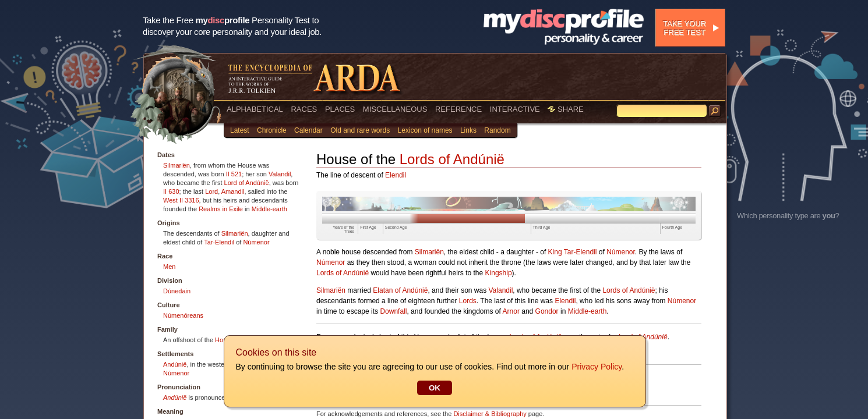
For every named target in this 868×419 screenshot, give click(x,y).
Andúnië (175, 364)
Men (169, 267)
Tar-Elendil (219, 242)
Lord (211, 191)
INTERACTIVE (515, 109)
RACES (304, 109)
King (555, 252)
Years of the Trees (343, 229)
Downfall (393, 311)
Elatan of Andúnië (400, 290)
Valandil (280, 174)
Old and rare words (360, 130)
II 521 (234, 174)
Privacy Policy (596, 367)
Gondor (547, 311)
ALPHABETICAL (255, 109)
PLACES (340, 109)
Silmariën (177, 165)
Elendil (396, 175)
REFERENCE (458, 109)
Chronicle (272, 130)
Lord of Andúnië (247, 183)
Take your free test (684, 28)
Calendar (308, 130)
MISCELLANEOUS (395, 109)
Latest (240, 130)
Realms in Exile (221, 209)
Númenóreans (183, 315)
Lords (468, 301)
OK (434, 388)
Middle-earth (269, 209)
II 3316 (189, 200)
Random (497, 130)
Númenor (256, 242)
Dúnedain (177, 291)
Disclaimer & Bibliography (490, 414)
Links (468, 130)
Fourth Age (672, 227)
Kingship (499, 273)
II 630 (171, 191)
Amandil (233, 191)
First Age (368, 227)
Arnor (511, 311)
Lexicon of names (425, 130)
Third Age (542, 227)
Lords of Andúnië (452, 159)
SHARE (565, 109)
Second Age (396, 227)
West (170, 200)
